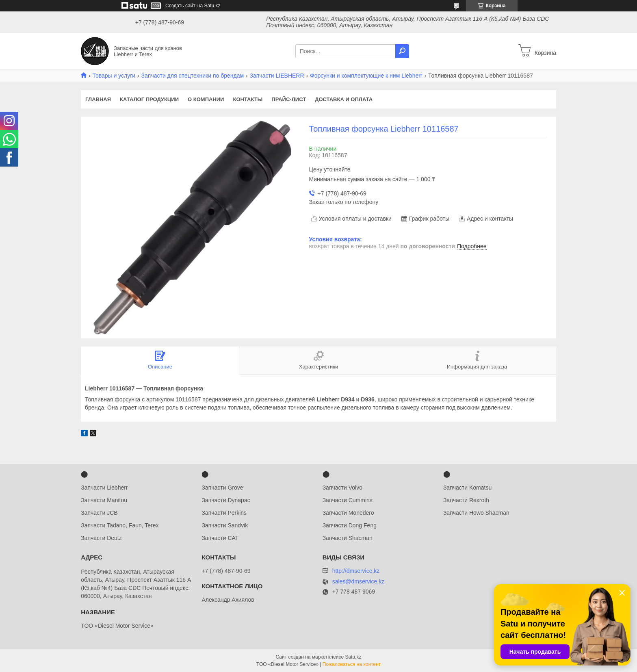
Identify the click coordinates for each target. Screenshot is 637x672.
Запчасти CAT (220, 538)
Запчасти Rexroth (466, 500)
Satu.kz (353, 657)
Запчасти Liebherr (104, 488)
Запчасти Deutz (101, 538)
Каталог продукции (149, 99)
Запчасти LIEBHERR (277, 76)
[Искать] (402, 51)
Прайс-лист (289, 99)
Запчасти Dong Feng (350, 525)
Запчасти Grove (222, 488)
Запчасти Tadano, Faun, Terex (120, 525)
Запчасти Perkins (224, 513)
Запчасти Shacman (348, 538)
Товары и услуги (114, 76)
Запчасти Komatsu (467, 488)
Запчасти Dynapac (226, 500)
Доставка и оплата (344, 99)
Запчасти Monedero (348, 513)
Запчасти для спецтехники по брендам (193, 76)
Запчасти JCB (99, 513)
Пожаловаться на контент (352, 664)
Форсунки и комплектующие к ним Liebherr (366, 76)
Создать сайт (180, 6)
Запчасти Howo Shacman (476, 513)
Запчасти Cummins (348, 500)
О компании (206, 99)
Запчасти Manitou (104, 500)
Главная (98, 99)
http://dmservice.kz (356, 571)
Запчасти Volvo (342, 488)
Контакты (248, 99)
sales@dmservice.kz (359, 582)
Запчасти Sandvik (225, 525)
